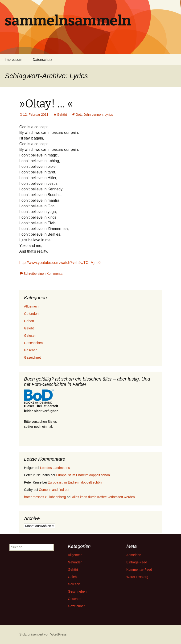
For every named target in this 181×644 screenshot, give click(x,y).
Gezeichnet (32, 357)
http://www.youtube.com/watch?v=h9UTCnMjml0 (60, 263)
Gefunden (31, 314)
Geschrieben (33, 343)
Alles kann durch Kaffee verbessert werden (103, 497)
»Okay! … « (46, 104)
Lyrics (109, 115)
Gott (78, 115)
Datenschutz (43, 59)
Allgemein (31, 306)
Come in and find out (54, 490)
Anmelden (134, 555)
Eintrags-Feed (137, 562)
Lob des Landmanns (55, 468)
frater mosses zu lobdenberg (45, 497)
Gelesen (30, 336)
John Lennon (93, 115)
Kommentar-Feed (139, 570)
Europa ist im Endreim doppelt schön (83, 475)
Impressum (13, 59)
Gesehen (31, 350)
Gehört (62, 115)
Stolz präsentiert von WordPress (43, 634)
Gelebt (29, 328)
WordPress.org (137, 577)
